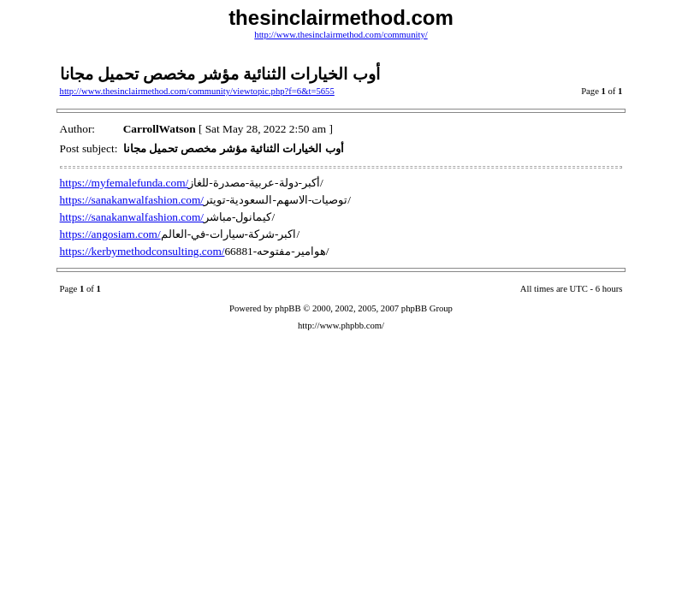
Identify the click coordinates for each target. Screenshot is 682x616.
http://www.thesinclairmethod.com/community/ (341, 35)
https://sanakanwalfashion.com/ (132, 200)
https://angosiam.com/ (110, 234)
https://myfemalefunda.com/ (125, 183)
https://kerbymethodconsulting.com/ (142, 251)
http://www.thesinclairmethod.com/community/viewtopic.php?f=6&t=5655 (197, 91)
